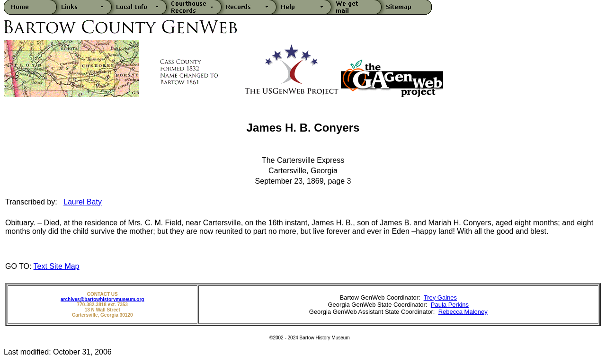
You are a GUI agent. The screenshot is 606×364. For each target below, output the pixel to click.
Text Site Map (57, 266)
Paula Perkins (450, 305)
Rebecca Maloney (463, 312)
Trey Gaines (440, 297)
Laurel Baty (83, 202)
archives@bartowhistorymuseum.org (102, 299)
